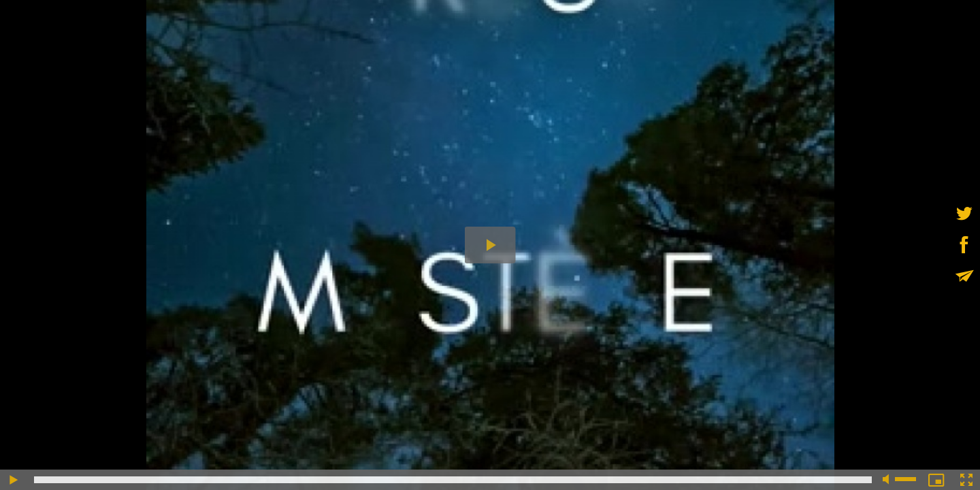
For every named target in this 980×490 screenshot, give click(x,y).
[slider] (453, 480)
